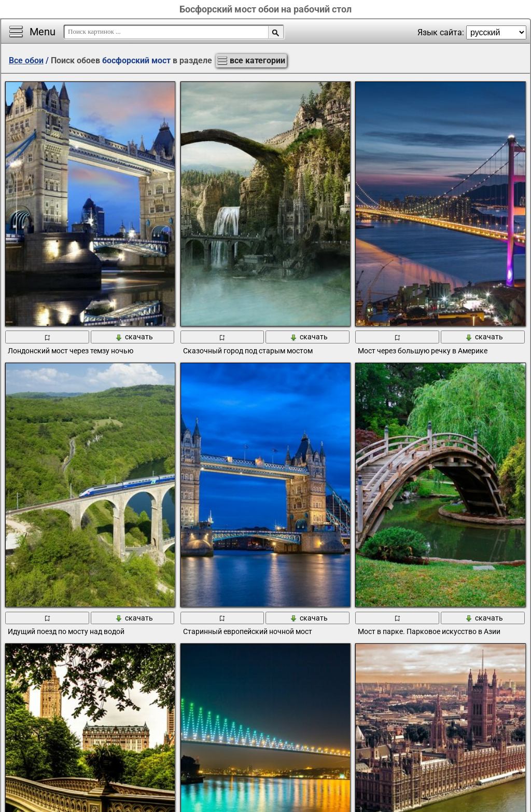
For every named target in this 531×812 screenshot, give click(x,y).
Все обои (26, 60)
